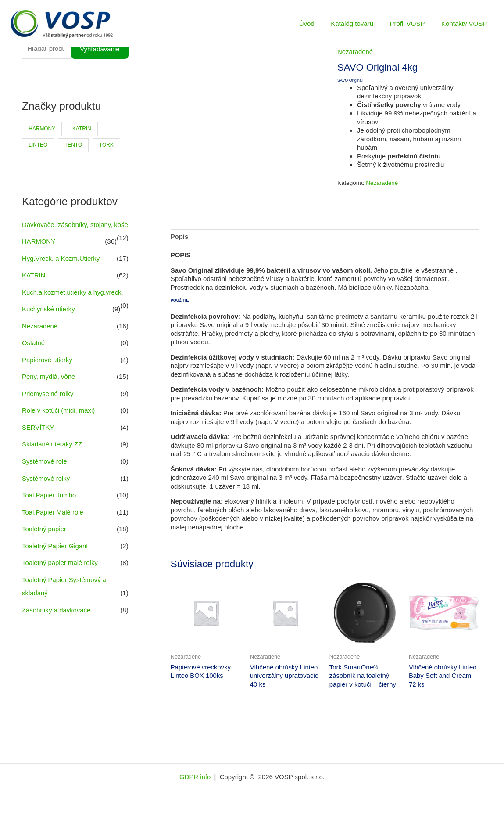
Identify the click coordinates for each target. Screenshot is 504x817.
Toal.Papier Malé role (53, 519)
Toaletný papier (44, 535)
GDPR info (196, 777)
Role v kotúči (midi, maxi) (59, 419)
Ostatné (34, 353)
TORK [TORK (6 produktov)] (107, 145)
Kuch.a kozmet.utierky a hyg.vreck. (73, 303)
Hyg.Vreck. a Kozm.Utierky (61, 270)
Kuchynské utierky (49, 320)
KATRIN (34, 287)
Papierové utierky (47, 369)
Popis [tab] (180, 237)
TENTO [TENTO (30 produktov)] (74, 145)
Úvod (318, 23)
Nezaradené (40, 337)
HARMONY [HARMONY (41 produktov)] (42, 129)
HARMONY (39, 254)
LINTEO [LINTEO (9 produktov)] (38, 145)
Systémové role (45, 469)
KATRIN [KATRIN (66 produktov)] (82, 129)
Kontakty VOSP (466, 23)
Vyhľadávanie (100, 49)
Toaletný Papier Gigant (55, 552)
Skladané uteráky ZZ (52, 452)
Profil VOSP (412, 23)
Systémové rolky (46, 486)
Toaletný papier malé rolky (60, 568)
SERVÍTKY (38, 436)
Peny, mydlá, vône (49, 386)
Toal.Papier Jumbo (49, 502)
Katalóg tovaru (360, 23)
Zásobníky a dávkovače (57, 615)
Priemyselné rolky (48, 403)
